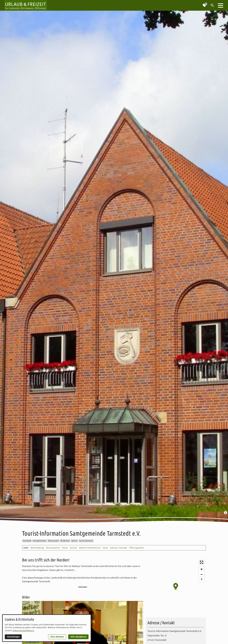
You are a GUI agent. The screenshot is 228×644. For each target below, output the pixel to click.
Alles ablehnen (57, 637)
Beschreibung (37, 548)
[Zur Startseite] (26, 5)
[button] (221, 5)
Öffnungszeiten (137, 548)
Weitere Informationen (90, 548)
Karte (105, 548)
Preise (65, 548)
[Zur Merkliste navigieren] (204, 4)
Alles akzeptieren (78, 637)
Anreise (73, 548)
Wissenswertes (53, 548)
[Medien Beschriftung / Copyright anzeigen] (226, 513)
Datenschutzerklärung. (24, 631)
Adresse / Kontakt (119, 548)
